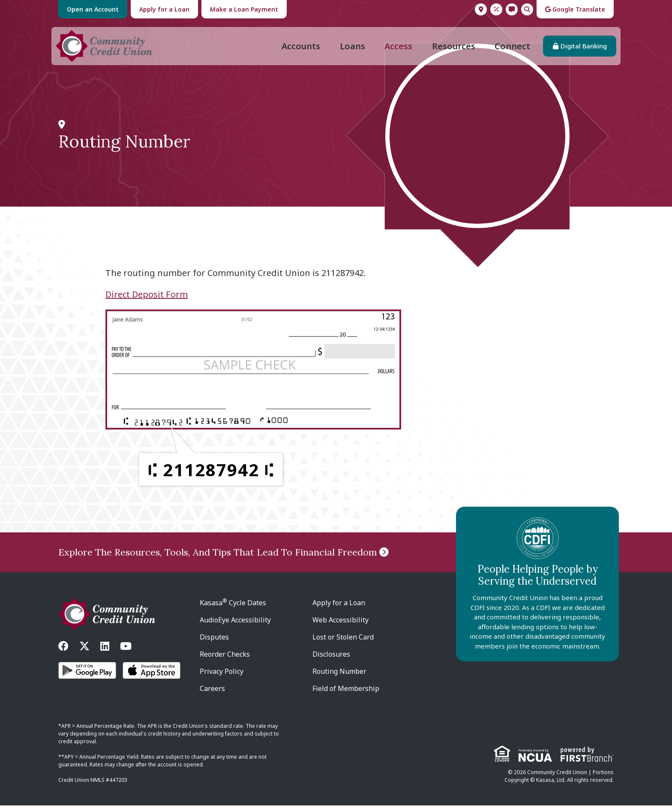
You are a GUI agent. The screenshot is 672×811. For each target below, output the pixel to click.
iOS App (151, 676)
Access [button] (396, 49)
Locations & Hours (481, 9)
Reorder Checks (225, 660)
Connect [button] (510, 49)
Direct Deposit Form (147, 300)
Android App (87, 676)
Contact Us (512, 9)
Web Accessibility (340, 625)
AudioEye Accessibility (235, 625)
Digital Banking (581, 49)
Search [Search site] (527, 9)
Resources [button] (451, 49)
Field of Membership (346, 694)
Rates (496, 9)
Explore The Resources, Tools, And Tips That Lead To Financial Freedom (218, 558)
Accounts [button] (298, 49)
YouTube (126, 652)
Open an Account (93, 9)
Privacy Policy (222, 677)
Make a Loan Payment (244, 9)
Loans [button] (350, 49)
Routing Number (339, 677)
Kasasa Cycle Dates (233, 608)
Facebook (63, 652)
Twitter (84, 652)
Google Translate (575, 9)
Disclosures (331, 660)
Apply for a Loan (164, 9)
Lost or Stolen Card (343, 643)
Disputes (214, 643)
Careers (212, 694)
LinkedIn (105, 652)
